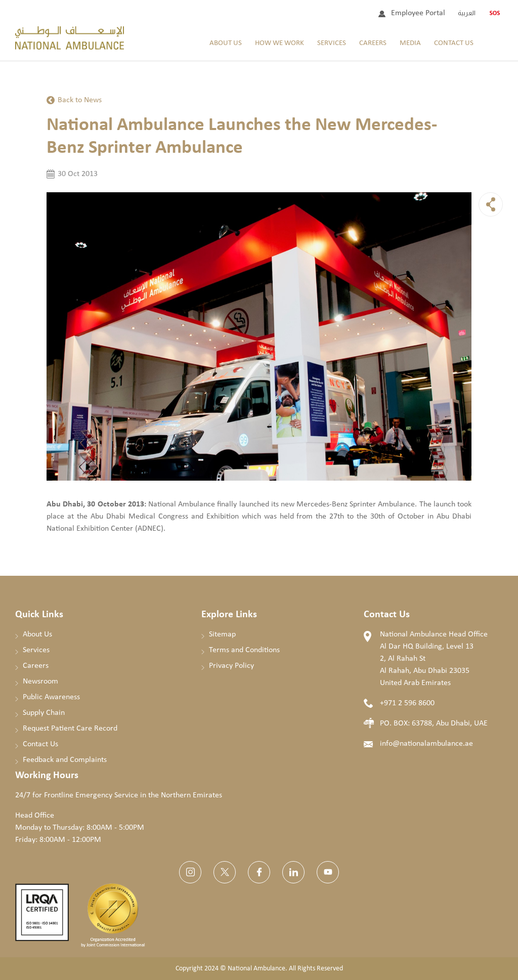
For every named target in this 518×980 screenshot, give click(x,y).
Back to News (80, 100)
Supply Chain (44, 713)
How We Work (279, 43)
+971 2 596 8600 (407, 703)
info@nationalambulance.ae (426, 744)
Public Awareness (51, 697)
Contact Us (454, 43)
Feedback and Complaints (65, 760)
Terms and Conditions (244, 650)
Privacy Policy (231, 666)
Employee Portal (418, 13)
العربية (467, 13)
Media (410, 43)
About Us (226, 43)
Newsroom (40, 681)
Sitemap (222, 634)
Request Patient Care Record (70, 729)
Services (332, 43)
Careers (373, 43)
